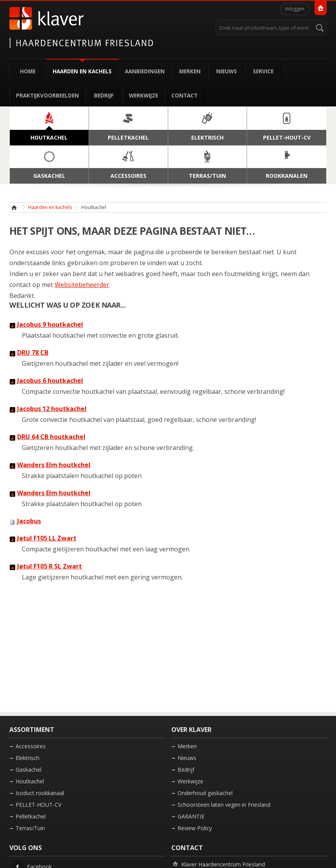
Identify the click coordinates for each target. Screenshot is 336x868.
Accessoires (31, 746)
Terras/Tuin (30, 828)
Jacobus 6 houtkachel (50, 381)
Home (28, 71)
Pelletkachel (31, 816)
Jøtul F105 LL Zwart (47, 538)
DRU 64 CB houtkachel (51, 437)
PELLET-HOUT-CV (38, 805)
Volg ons (26, 848)
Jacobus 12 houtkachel (52, 409)
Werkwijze (143, 95)
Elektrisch (28, 758)
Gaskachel (28, 770)
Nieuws (227, 71)
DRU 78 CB (33, 353)
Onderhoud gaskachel (205, 793)
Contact (184, 95)
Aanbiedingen (145, 71)
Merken (190, 71)
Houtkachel (30, 781)
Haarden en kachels (82, 71)
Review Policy (195, 828)
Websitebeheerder (82, 285)
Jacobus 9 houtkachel (50, 324)
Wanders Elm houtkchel (54, 465)
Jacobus (29, 521)
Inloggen (295, 9)
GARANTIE (191, 816)
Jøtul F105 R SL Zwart (50, 566)
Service (263, 71)
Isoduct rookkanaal (40, 793)
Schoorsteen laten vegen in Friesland (224, 805)
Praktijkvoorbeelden (47, 95)
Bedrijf (104, 95)
